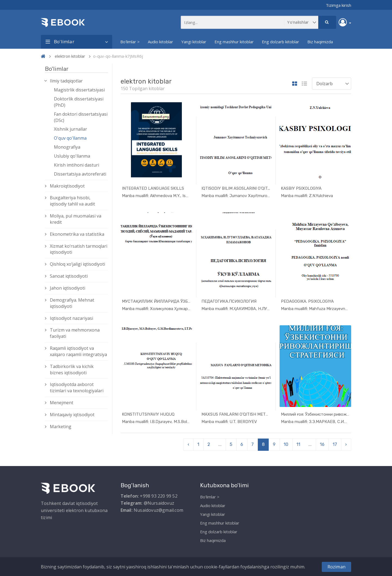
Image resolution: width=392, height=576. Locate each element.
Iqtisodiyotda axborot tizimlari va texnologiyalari (77, 387)
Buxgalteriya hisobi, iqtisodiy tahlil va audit (72, 201)
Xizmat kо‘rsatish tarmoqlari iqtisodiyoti (79, 249)
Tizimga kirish (339, 5)
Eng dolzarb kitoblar (281, 42)
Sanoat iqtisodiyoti (69, 276)
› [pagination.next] (346, 444)
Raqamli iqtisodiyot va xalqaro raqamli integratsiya (78, 351)
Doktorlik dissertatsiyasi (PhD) (79, 102)
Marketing (61, 427)
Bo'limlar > (130, 42)
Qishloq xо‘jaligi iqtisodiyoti (77, 264)
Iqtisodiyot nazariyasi (71, 318)
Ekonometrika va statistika (77, 234)
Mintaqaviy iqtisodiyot (72, 415)
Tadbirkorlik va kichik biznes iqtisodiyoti (72, 370)
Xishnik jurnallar (71, 129)
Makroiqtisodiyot (67, 186)
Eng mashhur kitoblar (234, 42)
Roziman (336, 567)
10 (286, 444)
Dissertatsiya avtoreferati (80, 174)
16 (322, 444)
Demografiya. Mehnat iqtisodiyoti (72, 303)
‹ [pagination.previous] (188, 444)
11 (298, 444)
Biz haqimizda (320, 42)
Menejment (62, 403)
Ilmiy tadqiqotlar (66, 81)
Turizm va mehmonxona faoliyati (75, 333)
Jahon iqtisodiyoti (68, 288)
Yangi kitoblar (194, 42)
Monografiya (67, 147)
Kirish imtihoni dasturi (76, 165)
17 (335, 444)
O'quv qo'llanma (70, 138)
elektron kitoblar (70, 56)
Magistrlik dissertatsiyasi (79, 90)
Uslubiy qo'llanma (72, 156)
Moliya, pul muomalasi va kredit (76, 219)
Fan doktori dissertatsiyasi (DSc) (81, 117)
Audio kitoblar (160, 42)
